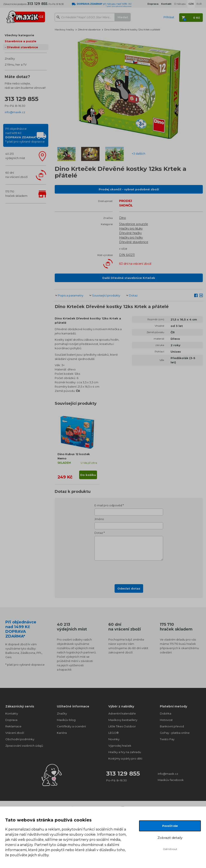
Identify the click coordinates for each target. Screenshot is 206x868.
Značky (10, 59)
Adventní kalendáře (122, 713)
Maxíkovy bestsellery (123, 720)
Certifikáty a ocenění (71, 726)
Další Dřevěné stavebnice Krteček (129, 278)
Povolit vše (170, 826)
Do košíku (88, 475)
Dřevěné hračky (130, 233)
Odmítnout (170, 849)
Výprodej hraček (120, 746)
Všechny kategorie (19, 35)
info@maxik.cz (15, 112)
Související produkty (106, 295)
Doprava (11, 720)
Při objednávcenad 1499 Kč (25, 135)
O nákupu (180, 4)
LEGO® (114, 733)
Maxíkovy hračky (64, 30)
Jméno (99, 519)
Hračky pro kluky (131, 229)
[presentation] (129, 571)
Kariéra (62, 733)
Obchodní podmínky (20, 739)
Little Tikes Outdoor (122, 726)
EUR (199, 4)
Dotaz (133, 295)
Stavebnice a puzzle (20, 41)
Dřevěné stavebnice (22, 47)
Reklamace (13, 726)
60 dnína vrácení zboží (17, 175)
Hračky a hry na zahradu (125, 752)
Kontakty (12, 713)
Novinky (114, 739)
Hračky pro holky (131, 238)
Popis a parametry (71, 295)
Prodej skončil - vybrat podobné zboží (129, 189)
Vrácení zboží (15, 733)
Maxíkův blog (66, 720)
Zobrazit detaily (170, 838)
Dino (123, 218)
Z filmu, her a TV (16, 65)
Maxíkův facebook (171, 780)
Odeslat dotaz (129, 588)
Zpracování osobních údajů (24, 746)
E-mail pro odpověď (108, 505)
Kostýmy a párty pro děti (125, 758)
